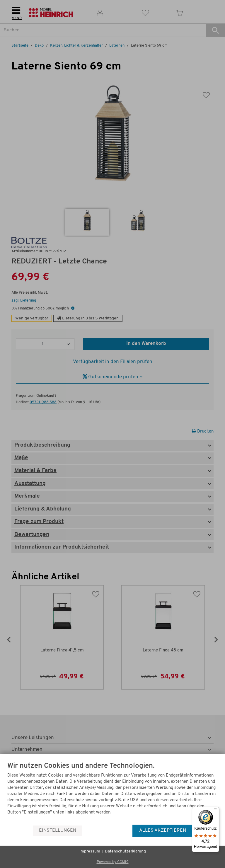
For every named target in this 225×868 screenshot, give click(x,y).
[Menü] (216, 810)
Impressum (90, 851)
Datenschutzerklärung (125, 851)
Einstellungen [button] (58, 830)
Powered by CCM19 (113, 862)
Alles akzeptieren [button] (163, 830)
